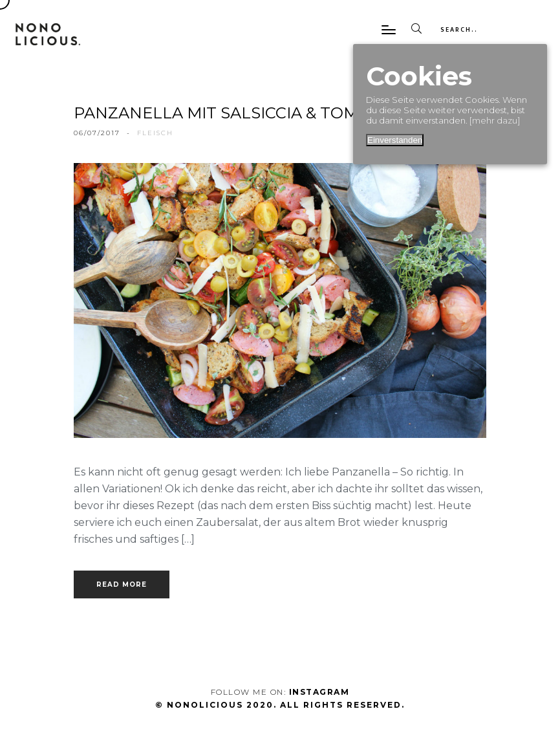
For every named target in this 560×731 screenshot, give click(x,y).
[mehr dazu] (495, 120)
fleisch (155, 133)
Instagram (319, 692)
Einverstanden (395, 140)
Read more (122, 584)
